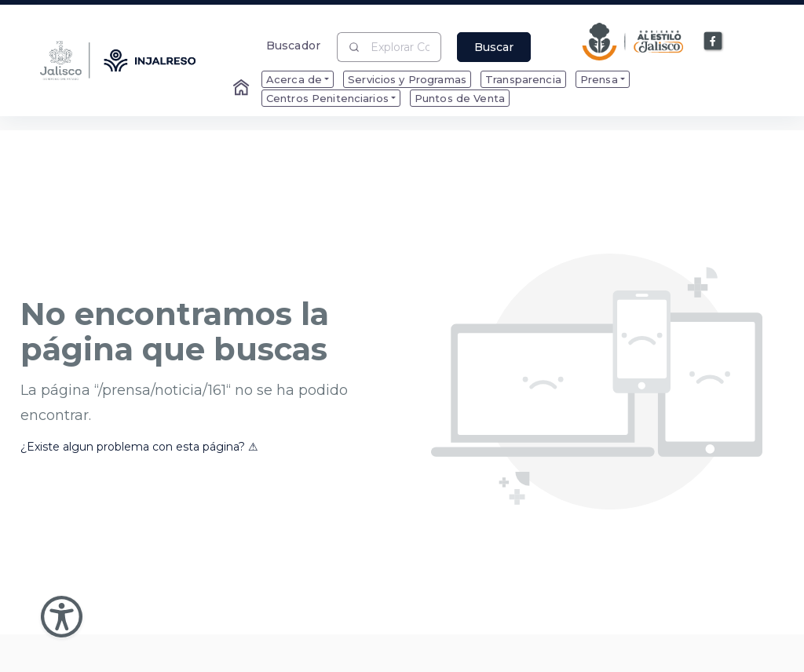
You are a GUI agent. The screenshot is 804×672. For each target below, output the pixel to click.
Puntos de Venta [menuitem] (460, 98)
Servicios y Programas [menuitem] (407, 79)
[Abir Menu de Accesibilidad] (62, 617)
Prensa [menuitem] (599, 79)
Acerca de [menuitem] (294, 79)
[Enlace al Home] (243, 89)
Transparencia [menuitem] (523, 79)
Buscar (494, 47)
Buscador (293, 45)
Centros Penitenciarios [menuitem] (327, 98)
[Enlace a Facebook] (714, 42)
